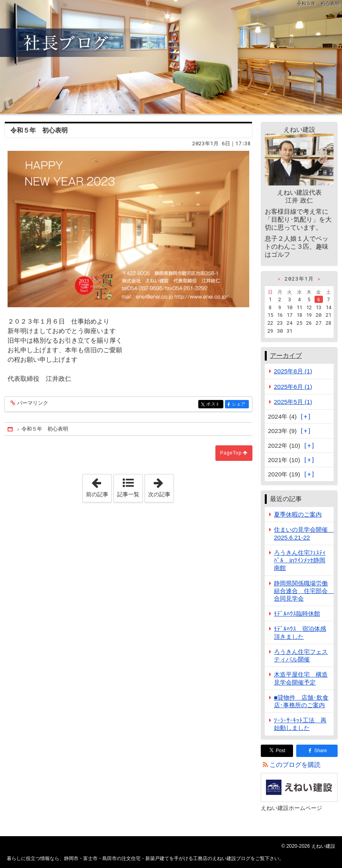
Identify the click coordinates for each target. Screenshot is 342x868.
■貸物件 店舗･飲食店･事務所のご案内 (301, 701)
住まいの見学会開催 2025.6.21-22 (304, 533)
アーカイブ (286, 356)
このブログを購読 (295, 765)
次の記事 (161, 486)
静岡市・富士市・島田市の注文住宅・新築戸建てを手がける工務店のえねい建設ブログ (171, 57)
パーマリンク (32, 403)
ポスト (214, 405)
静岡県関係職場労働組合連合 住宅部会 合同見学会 (304, 591)
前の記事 (99, 486)
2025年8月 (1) (293, 371)
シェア (239, 405)
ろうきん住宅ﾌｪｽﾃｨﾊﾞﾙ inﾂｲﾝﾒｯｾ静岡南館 (300, 560)
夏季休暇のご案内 (298, 514)
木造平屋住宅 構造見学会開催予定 (301, 678)
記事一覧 (128, 494)
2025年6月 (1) (293, 387)
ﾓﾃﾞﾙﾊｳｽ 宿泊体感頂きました (300, 632)
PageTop (231, 453)
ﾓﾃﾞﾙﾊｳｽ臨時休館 (297, 613)
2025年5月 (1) (293, 402)
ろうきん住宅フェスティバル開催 (301, 655)
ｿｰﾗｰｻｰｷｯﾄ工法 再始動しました (300, 724)
